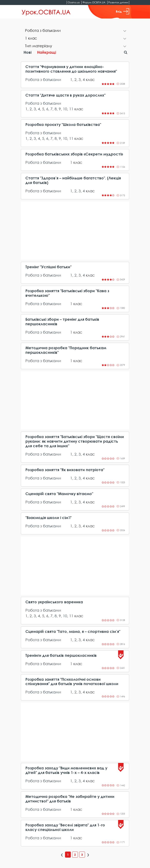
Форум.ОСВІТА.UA (94, 2)
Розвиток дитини (118, 2)
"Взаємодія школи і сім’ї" (48, 518)
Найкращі (47, 52)
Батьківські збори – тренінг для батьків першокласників (62, 322)
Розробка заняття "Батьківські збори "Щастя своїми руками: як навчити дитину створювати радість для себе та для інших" (75, 441)
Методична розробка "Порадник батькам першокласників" (66, 350)
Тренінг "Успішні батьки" (48, 267)
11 (71, 109)
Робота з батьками (43, 79)
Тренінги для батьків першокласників (61, 655)
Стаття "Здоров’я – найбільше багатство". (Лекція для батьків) (73, 180)
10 (65, 109)
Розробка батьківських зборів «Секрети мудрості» (74, 154)
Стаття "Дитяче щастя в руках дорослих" (65, 95)
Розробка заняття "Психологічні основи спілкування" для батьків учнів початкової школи (72, 682)
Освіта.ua (74, 2)
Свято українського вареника (54, 602)
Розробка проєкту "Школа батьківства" (63, 125)
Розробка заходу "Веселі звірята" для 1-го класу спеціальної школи (65, 827)
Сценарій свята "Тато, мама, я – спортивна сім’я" (73, 631)
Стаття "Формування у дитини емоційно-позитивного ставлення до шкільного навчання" (71, 69)
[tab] (75, 31)
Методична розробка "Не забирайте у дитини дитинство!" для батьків (70, 799)
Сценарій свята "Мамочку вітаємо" (59, 494)
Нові (27, 52)
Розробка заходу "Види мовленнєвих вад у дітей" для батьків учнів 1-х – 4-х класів (66, 770)
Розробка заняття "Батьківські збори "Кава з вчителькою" (67, 293)
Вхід (122, 11)
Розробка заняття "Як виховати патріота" (65, 470)
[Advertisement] (75, 231)
